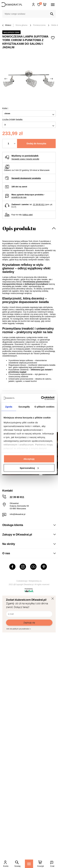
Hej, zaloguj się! (33, 5)
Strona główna (21, 25)
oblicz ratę (27, 215)
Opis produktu (19, 228)
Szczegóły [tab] (24, 407)
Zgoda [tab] (9, 407)
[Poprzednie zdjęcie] (6, 79)
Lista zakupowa (41, 3)
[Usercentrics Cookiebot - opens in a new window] (41, 398)
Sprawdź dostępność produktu (26, 178)
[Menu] (29, 864)
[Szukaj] (52, 14)
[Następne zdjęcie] (52, 79)
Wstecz (7, 25)
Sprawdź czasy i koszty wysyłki (25, 159)
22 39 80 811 (39, 204)
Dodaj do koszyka (36, 143)
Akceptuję (29, 459)
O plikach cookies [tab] (44, 407)
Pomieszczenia (39, 25)
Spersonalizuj (29, 468)
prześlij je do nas (19, 197)
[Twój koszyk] (45, 5)
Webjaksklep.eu (35, 581)
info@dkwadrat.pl (18, 514)
